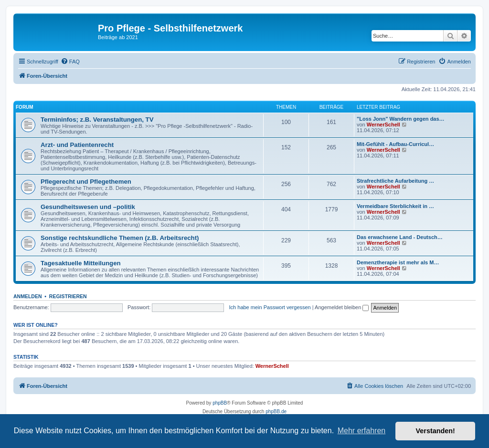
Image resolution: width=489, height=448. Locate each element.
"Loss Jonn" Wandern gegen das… (401, 119)
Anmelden (28, 296)
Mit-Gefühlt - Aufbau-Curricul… (395, 144)
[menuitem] (70, 62)
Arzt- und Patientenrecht (77, 145)
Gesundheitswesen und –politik (88, 207)
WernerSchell (383, 125)
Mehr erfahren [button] (362, 431)
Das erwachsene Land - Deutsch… (400, 237)
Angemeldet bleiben (342, 307)
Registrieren (68, 296)
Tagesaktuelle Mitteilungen (81, 263)
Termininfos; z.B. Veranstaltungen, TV (97, 120)
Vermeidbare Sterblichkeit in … (395, 206)
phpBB (220, 403)
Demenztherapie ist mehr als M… (398, 262)
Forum (25, 107)
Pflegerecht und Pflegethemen (86, 182)
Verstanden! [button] (436, 431)
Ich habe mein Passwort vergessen (270, 307)
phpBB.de (276, 412)
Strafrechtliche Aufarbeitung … (395, 181)
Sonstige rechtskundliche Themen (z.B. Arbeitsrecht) (120, 238)
